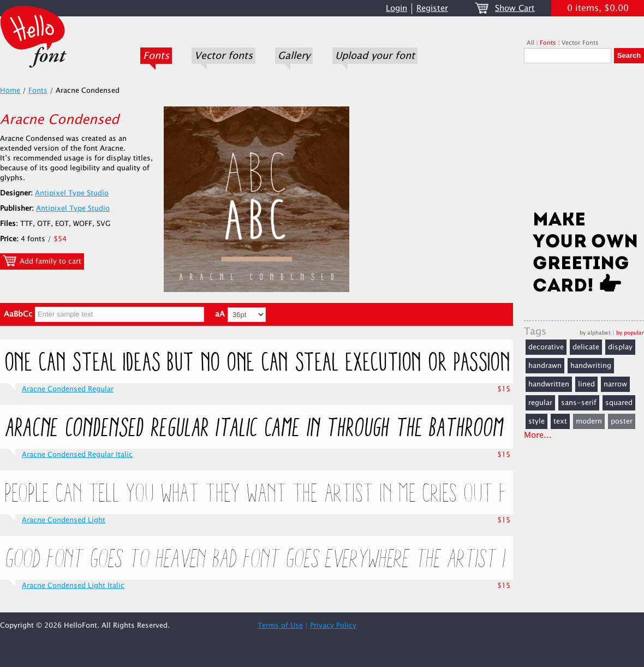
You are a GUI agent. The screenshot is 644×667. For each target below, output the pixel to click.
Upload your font (375, 56)
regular (540, 403)
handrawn (545, 366)
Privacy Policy (333, 626)
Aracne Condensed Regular (68, 389)
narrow (615, 384)
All (530, 43)
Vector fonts (223, 56)
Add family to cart (42, 261)
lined (586, 384)
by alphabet (595, 333)
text (560, 421)
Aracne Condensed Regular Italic (77, 455)
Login (396, 8)
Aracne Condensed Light (64, 520)
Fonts (156, 56)
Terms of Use (280, 626)
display (620, 347)
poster (622, 421)
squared (619, 403)
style (536, 421)
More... (538, 435)
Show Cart (515, 8)
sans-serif (579, 403)
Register (432, 8)
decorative (546, 347)
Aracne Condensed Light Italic (73, 586)
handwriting (591, 366)
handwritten (549, 384)
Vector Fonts (580, 43)
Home (10, 91)
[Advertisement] (584, 140)
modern (589, 421)
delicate (586, 347)
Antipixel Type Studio (72, 193)
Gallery (294, 56)
